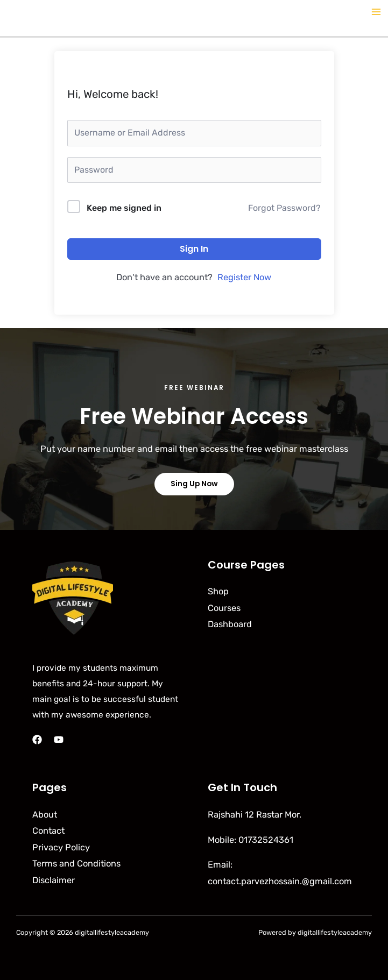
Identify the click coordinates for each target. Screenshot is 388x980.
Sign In (194, 249)
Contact (48, 831)
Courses (224, 608)
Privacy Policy (61, 847)
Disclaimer (54, 880)
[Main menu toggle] (376, 12)
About (45, 815)
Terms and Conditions (76, 864)
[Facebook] (37, 740)
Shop (218, 591)
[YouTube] (59, 740)
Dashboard (230, 624)
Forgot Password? (284, 208)
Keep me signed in (124, 208)
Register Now (244, 277)
